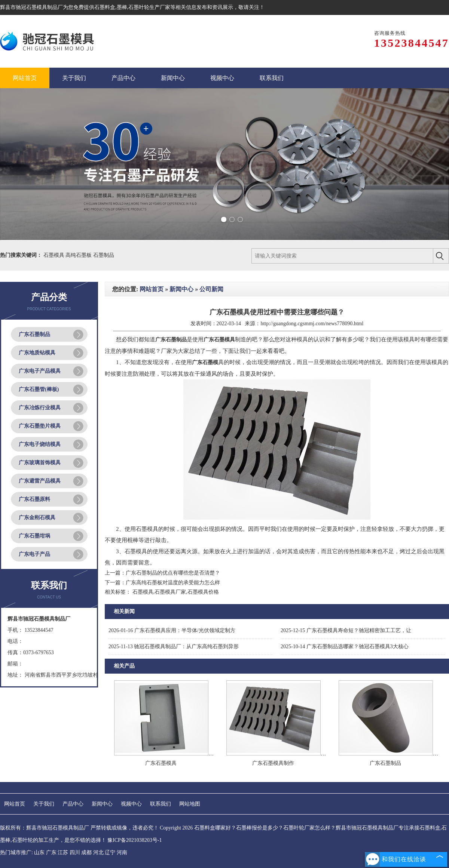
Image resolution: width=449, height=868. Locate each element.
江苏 (63, 852)
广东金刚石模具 (37, 518)
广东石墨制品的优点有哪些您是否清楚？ (173, 573)
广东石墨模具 (161, 763)
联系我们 (161, 804)
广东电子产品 (34, 554)
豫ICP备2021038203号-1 (135, 840)
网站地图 (190, 804)
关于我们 (44, 804)
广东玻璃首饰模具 (40, 463)
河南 (122, 852)
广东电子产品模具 (40, 371)
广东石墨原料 (34, 499)
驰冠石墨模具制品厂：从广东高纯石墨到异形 (174, 647)
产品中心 (73, 804)
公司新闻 (211, 289)
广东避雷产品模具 (40, 481)
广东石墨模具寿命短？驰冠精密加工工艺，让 (346, 630)
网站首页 (152, 289)
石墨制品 (104, 255)
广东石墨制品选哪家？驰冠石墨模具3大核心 (345, 647)
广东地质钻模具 (37, 353)
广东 (51, 852)
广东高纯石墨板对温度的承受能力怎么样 (173, 583)
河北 (98, 852)
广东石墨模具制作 (273, 763)
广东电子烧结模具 (40, 444)
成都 (86, 852)
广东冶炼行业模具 (40, 408)
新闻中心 (181, 289)
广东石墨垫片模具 (40, 426)
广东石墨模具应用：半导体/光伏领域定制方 (172, 630)
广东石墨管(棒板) (39, 389)
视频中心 (131, 804)
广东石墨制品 (34, 334)
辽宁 (110, 852)
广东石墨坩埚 (34, 536)
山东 (39, 852)
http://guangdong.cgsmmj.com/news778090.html (312, 324)
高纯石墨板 (79, 255)
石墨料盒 (105, 7)
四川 (75, 852)
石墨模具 (55, 255)
